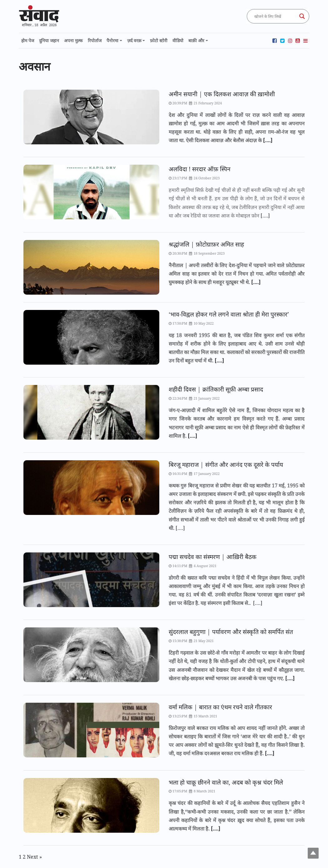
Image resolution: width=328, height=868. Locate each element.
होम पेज (28, 40)
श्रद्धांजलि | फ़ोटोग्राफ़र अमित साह (206, 244)
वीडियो (178, 40)
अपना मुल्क (73, 40)
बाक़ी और (196, 40)
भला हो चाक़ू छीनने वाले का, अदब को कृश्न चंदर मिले (226, 782)
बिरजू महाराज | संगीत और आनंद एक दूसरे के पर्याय (226, 464)
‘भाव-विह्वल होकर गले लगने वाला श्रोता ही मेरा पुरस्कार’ (229, 314)
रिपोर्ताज (95, 40)
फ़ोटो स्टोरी (159, 40)
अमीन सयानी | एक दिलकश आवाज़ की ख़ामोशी (222, 94)
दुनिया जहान (49, 40)
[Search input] (275, 16)
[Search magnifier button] (302, 16)
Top (313, 853)
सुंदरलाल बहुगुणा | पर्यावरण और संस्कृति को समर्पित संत (231, 632)
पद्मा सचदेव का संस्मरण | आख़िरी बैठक (213, 557)
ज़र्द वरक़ (134, 40)
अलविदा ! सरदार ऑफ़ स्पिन (200, 169)
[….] (267, 140)
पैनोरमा (112, 40)
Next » (34, 857)
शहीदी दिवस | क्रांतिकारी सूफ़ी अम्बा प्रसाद (216, 389)
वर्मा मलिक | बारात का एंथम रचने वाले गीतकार (220, 707)
